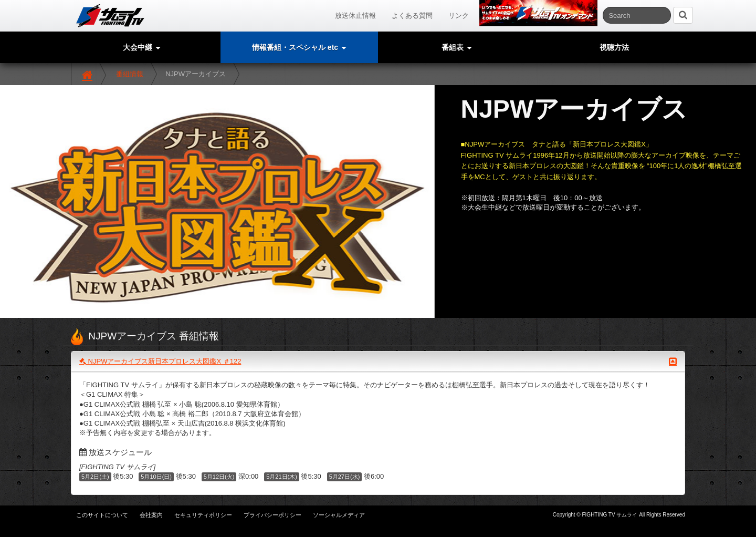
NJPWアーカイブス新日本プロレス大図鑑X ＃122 (378, 362)
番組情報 (130, 74)
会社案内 (151, 515)
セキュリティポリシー (203, 515)
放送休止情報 (355, 16)
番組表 (457, 47)
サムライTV (110, 16)
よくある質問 (412, 16)
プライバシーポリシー (272, 515)
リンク (459, 16)
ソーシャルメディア (339, 515)
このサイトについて (102, 515)
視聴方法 (614, 47)
